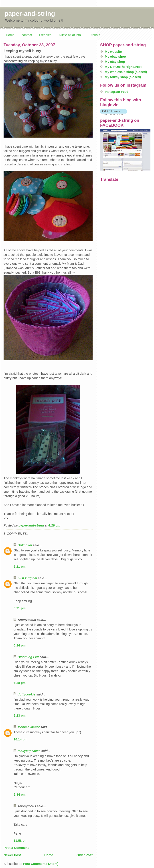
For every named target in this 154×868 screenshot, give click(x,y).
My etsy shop (115, 62)
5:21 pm (20, 567)
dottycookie (26, 694)
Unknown (25, 545)
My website (113, 52)
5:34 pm (20, 795)
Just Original (27, 578)
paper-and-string (30, 14)
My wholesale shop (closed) (126, 72)
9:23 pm (20, 716)
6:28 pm (20, 683)
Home (10, 35)
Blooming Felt (28, 657)
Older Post (85, 855)
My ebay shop (115, 57)
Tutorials (94, 35)
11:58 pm (20, 841)
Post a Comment (16, 848)
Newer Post (12, 855)
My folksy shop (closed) (123, 77)
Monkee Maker (29, 727)
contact (27, 35)
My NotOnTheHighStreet (123, 67)
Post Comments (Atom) (41, 864)
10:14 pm (20, 739)
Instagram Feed (117, 92)
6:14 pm (20, 645)
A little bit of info (70, 35)
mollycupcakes (29, 751)
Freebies (45, 35)
